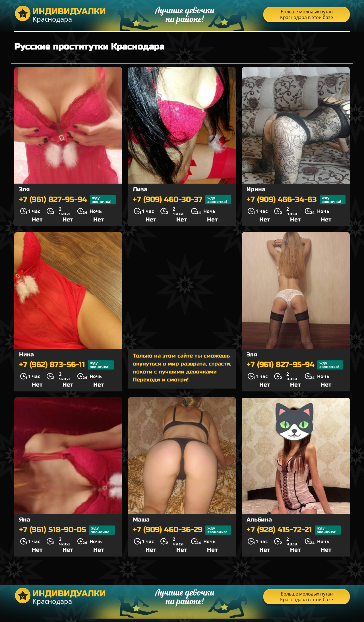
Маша (141, 520)
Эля (24, 189)
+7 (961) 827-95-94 (67, 200)
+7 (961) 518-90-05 (67, 530)
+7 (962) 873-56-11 (66, 365)
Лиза (140, 189)
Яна (25, 520)
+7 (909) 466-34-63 (296, 200)
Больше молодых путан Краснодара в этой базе (307, 15)
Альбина (259, 520)
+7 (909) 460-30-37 (182, 200)
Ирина (256, 189)
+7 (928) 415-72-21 (294, 530)
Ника (26, 355)
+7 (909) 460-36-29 (182, 530)
